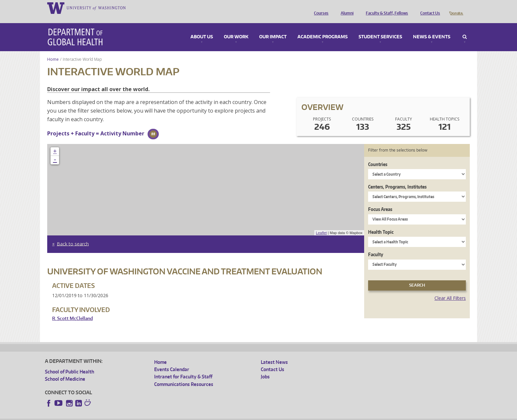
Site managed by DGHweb (198, 415)
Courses (320, 8)
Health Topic (381, 223)
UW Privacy (132, 415)
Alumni (345, 8)
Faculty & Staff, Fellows (385, 8)
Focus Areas (380, 200)
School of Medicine (65, 370)
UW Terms (159, 415)
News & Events (432, 28)
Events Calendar (172, 360)
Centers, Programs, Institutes (397, 177)
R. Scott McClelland (72, 309)
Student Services (380, 28)
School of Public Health (69, 362)
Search (465, 28)
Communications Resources (184, 375)
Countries (378, 155)
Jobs (265, 367)
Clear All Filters (450, 289)
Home (53, 50)
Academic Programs (323, 28)
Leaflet (321, 224)
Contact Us (429, 8)
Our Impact (273, 28)
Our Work (236, 28)
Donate (456, 8)
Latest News (274, 353)
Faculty (376, 245)
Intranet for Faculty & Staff (183, 367)
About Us (202, 28)
